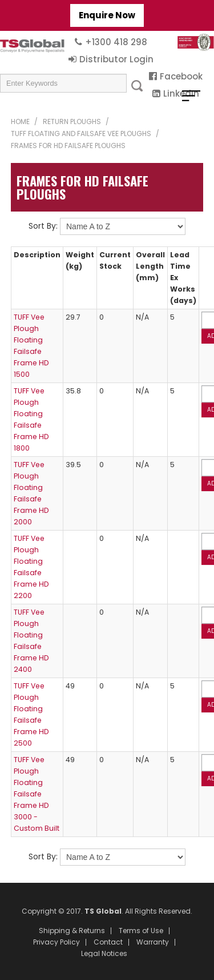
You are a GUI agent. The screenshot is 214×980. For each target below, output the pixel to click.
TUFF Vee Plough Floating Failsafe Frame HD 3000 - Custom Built (37, 794)
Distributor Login (116, 59)
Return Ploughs (72, 121)
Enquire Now (107, 15)
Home (20, 121)
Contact (108, 942)
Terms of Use (141, 931)
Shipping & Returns (72, 931)
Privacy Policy (56, 942)
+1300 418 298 (116, 42)
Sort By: (43, 226)
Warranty (153, 942)
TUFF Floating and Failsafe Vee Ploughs (81, 134)
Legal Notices (104, 954)
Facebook (181, 76)
